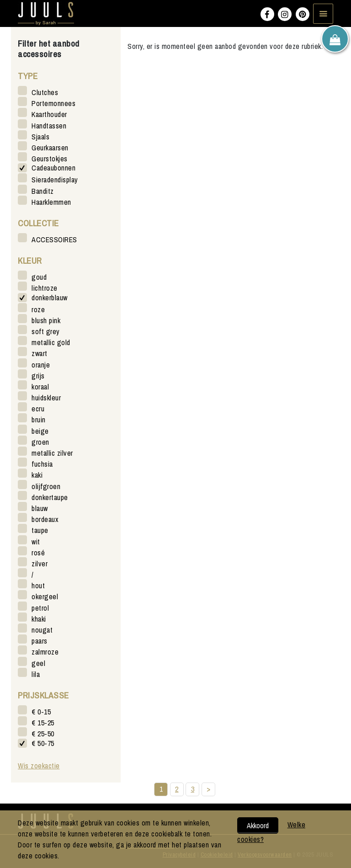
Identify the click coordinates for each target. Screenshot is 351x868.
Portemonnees (53, 103)
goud (39, 277)
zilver (40, 563)
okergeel (45, 596)
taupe (40, 530)
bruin (39, 419)
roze (38, 309)
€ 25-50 (43, 733)
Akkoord (258, 825)
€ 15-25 (43, 722)
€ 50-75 (43, 743)
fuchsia (42, 464)
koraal (40, 386)
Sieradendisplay (55, 179)
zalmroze (45, 652)
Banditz (43, 191)
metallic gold (51, 342)
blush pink (46, 320)
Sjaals (40, 136)
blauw (40, 508)
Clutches (45, 92)
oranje (41, 365)
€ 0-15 (41, 711)
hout (38, 585)
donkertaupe (50, 497)
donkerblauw (50, 298)
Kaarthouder (49, 114)
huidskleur (46, 397)
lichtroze (45, 288)
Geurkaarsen (50, 147)
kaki (37, 475)
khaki (39, 619)
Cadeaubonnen (53, 168)
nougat (42, 630)
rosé (38, 552)
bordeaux (45, 519)
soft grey (46, 331)
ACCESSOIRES (54, 239)
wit (36, 541)
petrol (40, 608)
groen (40, 442)
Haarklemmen (51, 202)
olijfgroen (46, 486)
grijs (38, 375)
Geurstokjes (50, 158)
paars (40, 641)
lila (36, 674)
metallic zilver (52, 453)
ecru (38, 408)
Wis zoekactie (39, 766)
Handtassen (49, 125)
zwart (40, 353)
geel (38, 663)
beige (40, 431)
